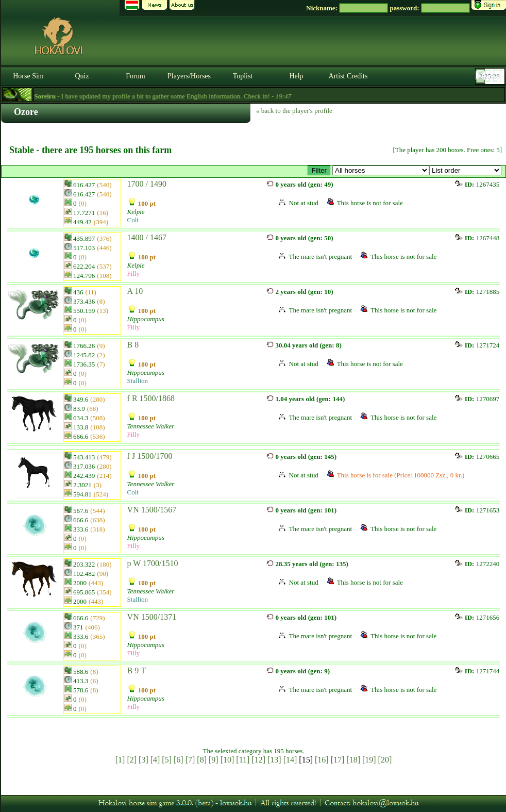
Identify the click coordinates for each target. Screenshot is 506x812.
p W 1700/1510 (153, 563)
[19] (369, 760)
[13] (274, 760)
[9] (214, 760)
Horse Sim (28, 76)
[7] (190, 760)
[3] (144, 760)
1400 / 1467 (147, 237)
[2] (132, 760)
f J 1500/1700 (150, 456)
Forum (135, 76)
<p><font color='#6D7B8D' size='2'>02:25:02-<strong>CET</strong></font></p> (491, 76)
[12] (258, 760)
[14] (290, 760)
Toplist (243, 76)
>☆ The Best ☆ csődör (381, 170)
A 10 (135, 291)
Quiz (82, 76)
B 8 (133, 345)
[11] (243, 760)
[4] (155, 760)
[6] (179, 760)
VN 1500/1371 (152, 617)
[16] (322, 760)
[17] (338, 760)
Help (296, 76)
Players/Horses (189, 76)
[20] (385, 760)
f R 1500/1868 (151, 398)
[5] (167, 760)
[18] (353, 760)
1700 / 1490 (147, 184)
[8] (202, 760)
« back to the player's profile (294, 111)
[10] (227, 760)
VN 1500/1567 (152, 510)
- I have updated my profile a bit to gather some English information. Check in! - (185, 96)
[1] (120, 760)
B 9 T (137, 670)
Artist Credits (348, 76)
